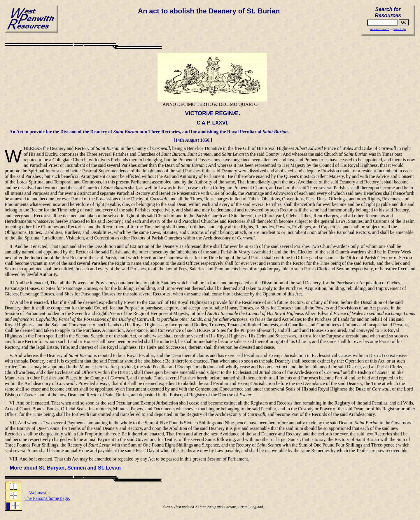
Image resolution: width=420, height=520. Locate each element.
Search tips (400, 29)
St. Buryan (52, 468)
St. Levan (109, 468)
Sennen (77, 468)
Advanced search (380, 29)
